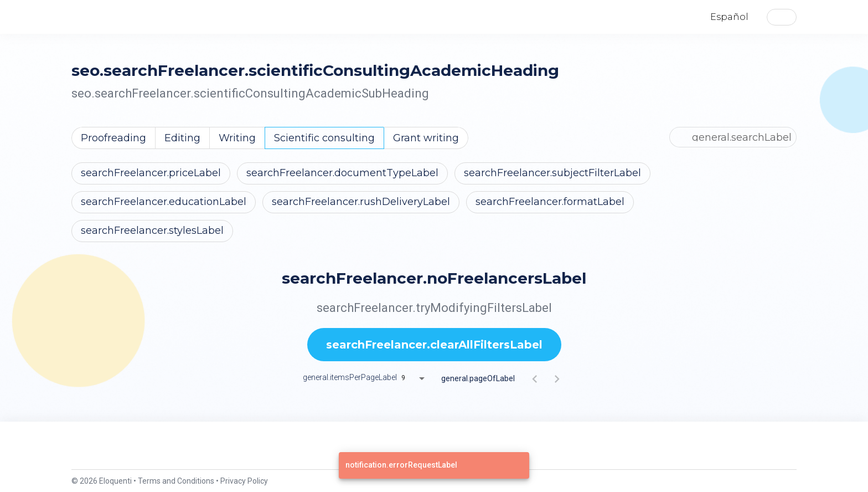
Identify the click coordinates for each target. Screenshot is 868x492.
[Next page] (557, 378)
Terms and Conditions (176, 481)
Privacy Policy (244, 481)
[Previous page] (535, 378)
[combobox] (417, 378)
